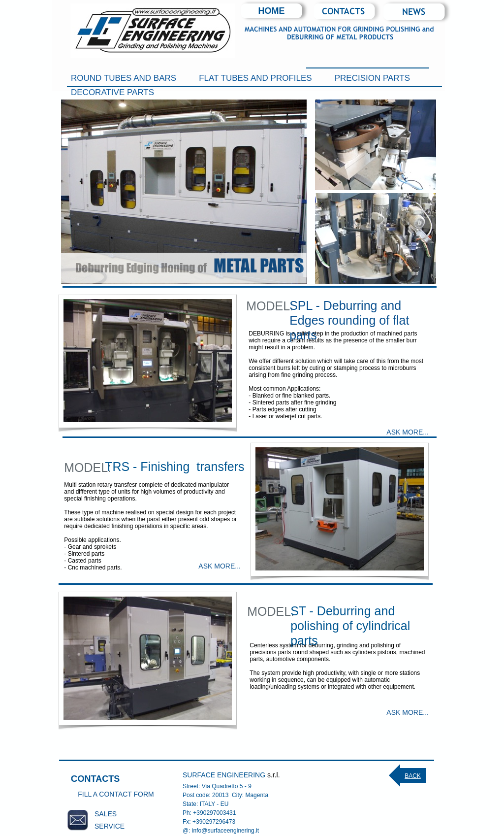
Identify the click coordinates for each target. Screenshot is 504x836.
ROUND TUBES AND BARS (124, 78)
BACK (413, 776)
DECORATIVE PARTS (112, 92)
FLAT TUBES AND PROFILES (255, 78)
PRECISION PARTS (372, 78)
